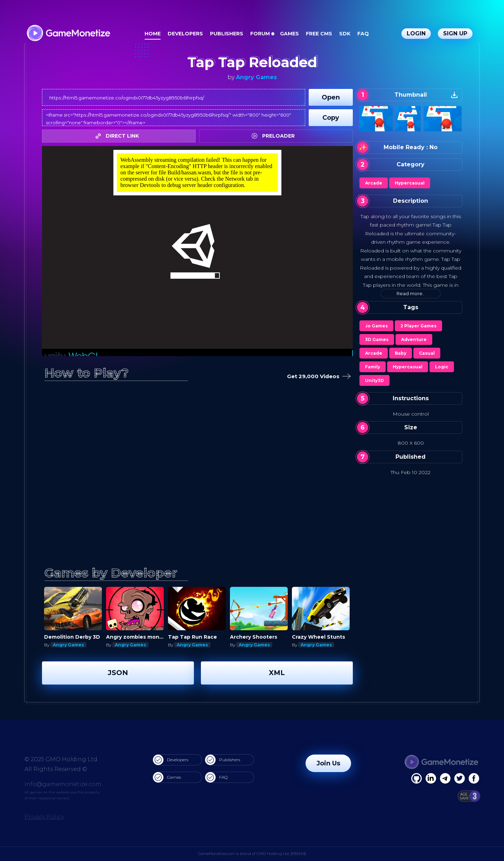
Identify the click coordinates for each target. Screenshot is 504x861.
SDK (345, 34)
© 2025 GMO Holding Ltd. (61, 759)
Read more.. (411, 293)
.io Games (376, 326)
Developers (185, 34)
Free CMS (319, 34)
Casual (427, 353)
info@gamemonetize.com (63, 784)
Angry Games (256, 77)
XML (277, 673)
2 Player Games (418, 326)
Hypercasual (410, 183)
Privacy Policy (44, 817)
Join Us (328, 763)
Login (416, 33)
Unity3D (374, 380)
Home (153, 34)
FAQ (363, 34)
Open (331, 97)
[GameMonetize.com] (68, 34)
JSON (118, 673)
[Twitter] (460, 778)
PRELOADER (275, 136)
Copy (331, 118)
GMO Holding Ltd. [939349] (281, 854)
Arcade (374, 183)
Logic (442, 367)
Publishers (227, 34)
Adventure (414, 339)
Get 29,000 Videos (317, 377)
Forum (260, 34)
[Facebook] (416, 778)
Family (373, 367)
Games (289, 34)
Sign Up (455, 33)
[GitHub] (474, 778)
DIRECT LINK (119, 136)
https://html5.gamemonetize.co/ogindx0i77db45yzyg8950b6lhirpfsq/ (174, 97)
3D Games (377, 339)
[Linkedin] (445, 778)
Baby (401, 353)
